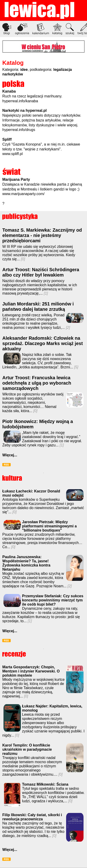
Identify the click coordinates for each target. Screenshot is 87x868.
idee (24, 70)
